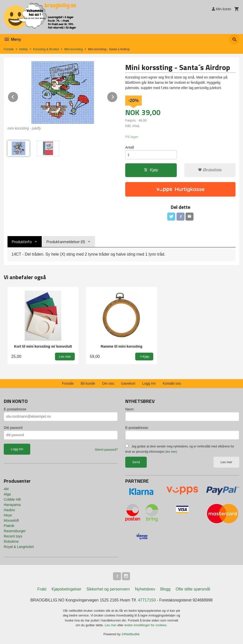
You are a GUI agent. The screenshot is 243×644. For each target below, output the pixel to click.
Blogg (165, 589)
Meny (12, 39)
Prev (18, 96)
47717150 (147, 600)
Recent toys (13, 536)
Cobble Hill (12, 499)
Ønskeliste (210, 170)
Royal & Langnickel (19, 547)
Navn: (130, 409)
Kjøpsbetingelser (66, 589)
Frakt (42, 589)
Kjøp (151, 170)
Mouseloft (11, 520)
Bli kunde (88, 383)
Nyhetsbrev (145, 589)
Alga (7, 494)
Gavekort (128, 383)
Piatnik (9, 526)
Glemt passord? (106, 450)
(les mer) (171, 452)
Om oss (108, 383)
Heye (8, 515)
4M (6, 489)
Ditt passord (13, 428)
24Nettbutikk (130, 634)
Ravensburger (15, 531)
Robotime (11, 541)
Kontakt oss (172, 383)
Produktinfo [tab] (22, 242)
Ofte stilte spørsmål (193, 589)
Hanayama (12, 505)
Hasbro (9, 510)
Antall (130, 147)
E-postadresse (15, 409)
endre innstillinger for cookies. (146, 625)
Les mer (226, 462)
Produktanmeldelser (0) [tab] (66, 242)
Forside (9, 49)
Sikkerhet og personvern (108, 589)
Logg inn (149, 383)
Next (117, 96)
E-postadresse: (137, 428)
